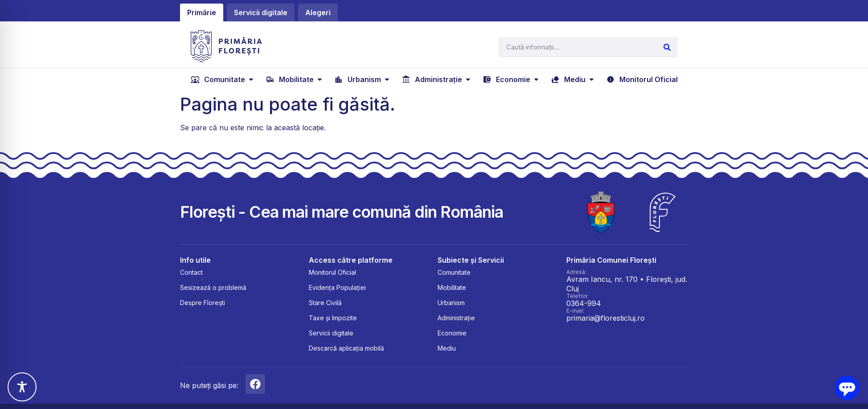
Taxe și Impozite (333, 318)
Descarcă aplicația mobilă (346, 348)
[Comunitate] (223, 79)
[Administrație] (437, 79)
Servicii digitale (331, 333)
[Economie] (512, 79)
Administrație (456, 318)
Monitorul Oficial (332, 272)
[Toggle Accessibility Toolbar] (22, 387)
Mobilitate (452, 287)
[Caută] (667, 47)
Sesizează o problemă (213, 287)
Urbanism (451, 303)
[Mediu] (573, 79)
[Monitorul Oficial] (642, 79)
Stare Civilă (325, 303)
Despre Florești (203, 303)
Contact (191, 272)
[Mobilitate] (295, 79)
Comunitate (454, 272)
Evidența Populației (337, 287)
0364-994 (584, 303)
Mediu (447, 348)
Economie (452, 333)
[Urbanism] (363, 79)
